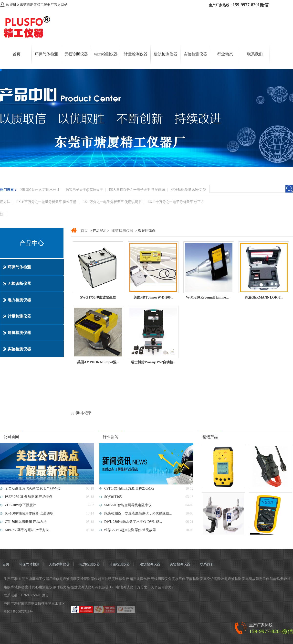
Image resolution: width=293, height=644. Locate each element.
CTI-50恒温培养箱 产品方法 (26, 522)
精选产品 (210, 437)
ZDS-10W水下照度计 (21, 505)
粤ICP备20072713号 (18, 612)
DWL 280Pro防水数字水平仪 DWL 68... (133, 522)
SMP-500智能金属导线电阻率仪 (128, 505)
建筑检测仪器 (166, 54)
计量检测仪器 (136, 54)
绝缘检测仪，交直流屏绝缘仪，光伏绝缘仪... (138, 513)
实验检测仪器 (195, 54)
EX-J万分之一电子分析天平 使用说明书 (112, 202)
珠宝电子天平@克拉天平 (84, 190)
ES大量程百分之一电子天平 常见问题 (137, 190)
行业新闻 (111, 437)
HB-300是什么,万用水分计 (40, 190)
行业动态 (225, 54)
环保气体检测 (46, 54)
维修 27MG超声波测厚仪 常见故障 (130, 530)
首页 (17, 54)
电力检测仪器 (106, 54)
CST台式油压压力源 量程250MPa (129, 488)
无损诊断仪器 (76, 54)
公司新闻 (11, 437)
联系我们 (255, 54)
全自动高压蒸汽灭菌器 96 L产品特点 (32, 488)
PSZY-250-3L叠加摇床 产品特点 (29, 497)
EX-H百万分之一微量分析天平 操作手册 (47, 202)
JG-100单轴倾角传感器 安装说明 (29, 513)
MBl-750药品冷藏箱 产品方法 (27, 530)
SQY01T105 (113, 497)
